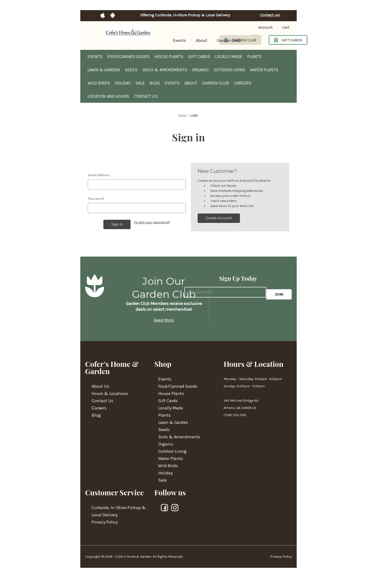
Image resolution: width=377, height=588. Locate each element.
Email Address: (99, 175)
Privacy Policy (105, 522)
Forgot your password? (152, 222)
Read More (164, 320)
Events (179, 40)
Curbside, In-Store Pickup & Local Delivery (119, 511)
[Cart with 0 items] (282, 28)
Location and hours (108, 96)
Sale (140, 83)
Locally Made (229, 57)
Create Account (219, 218)
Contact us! (270, 15)
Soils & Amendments (165, 70)
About (201, 40)
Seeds (131, 70)
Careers (243, 83)
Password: (96, 199)
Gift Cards (199, 57)
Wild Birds (99, 83)
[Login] (258, 28)
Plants (254, 57)
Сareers (99, 408)
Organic (200, 70)
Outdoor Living (229, 70)
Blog (155, 83)
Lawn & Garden (104, 70)
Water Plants (264, 70)
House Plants (169, 57)
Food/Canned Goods (128, 57)
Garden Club (229, 40)
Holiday (123, 83)
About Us (100, 386)
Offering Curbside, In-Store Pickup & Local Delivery (185, 15)
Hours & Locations (110, 394)
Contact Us (146, 96)
